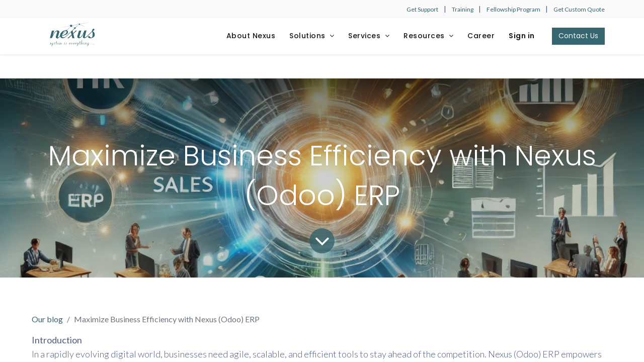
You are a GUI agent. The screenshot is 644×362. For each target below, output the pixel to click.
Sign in (522, 36)
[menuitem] (251, 36)
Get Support (422, 9)
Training (463, 9)
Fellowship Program (514, 9)
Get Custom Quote (579, 9)
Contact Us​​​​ (578, 36)
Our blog (47, 319)
